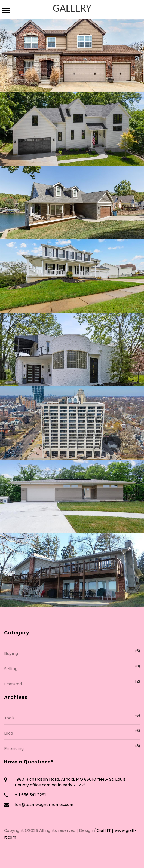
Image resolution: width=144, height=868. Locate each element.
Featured (72, 684)
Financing (72, 748)
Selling (72, 668)
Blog (72, 733)
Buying (72, 653)
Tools (72, 718)
